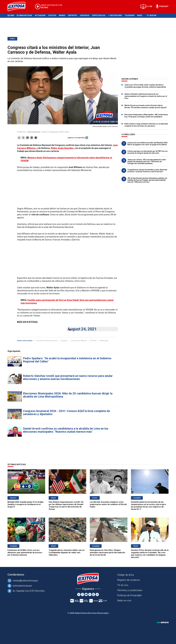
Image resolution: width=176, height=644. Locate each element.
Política (52, 15)
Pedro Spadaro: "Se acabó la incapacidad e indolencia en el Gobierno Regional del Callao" (67, 360)
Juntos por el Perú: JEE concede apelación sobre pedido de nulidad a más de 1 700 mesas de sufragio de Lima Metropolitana (147, 162)
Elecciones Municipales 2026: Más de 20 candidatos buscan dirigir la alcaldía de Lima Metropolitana (68, 395)
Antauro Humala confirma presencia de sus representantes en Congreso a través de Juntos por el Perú (146, 96)
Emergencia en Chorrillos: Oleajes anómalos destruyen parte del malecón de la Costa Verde (107, 553)
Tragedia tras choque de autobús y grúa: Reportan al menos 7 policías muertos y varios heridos (147, 171)
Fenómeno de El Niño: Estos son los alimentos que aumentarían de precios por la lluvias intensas (25, 553)
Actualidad (40, 15)
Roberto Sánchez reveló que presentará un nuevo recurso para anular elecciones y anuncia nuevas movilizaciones (68, 377)
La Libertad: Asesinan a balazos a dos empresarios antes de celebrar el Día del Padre (108, 504)
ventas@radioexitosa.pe (25, 581)
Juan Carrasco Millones (79, 341)
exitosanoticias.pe (22, 586)
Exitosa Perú (116, 15)
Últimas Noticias (24, 15)
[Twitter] (82, 594)
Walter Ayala (104, 341)
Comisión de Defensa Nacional (47, 341)
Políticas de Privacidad (129, 595)
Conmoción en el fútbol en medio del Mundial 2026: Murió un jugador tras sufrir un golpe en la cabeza (148, 144)
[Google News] (94, 594)
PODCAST (164, 6)
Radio (140, 15)
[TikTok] (97, 594)
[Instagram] (90, 594)
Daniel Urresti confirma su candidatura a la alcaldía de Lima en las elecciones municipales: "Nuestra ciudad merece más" (66, 430)
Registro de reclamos (129, 580)
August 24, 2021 (82, 329)
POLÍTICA (93, 341)
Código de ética (126, 575)
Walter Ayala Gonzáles (62, 148)
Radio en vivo (124, 601)
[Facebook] (79, 594)
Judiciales (85, 15)
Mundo (62, 15)
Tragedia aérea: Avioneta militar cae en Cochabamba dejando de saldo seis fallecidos (67, 553)
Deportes (73, 15)
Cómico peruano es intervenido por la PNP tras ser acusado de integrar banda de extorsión (148, 152)
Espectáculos (99, 15)
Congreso (64, 341)
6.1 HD (149, 6)
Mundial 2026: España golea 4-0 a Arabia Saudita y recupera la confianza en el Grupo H (25, 504)
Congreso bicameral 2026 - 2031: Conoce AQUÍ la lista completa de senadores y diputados (66, 413)
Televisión (130, 15)
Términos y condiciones (130, 590)
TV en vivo (123, 585)
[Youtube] (86, 594)
